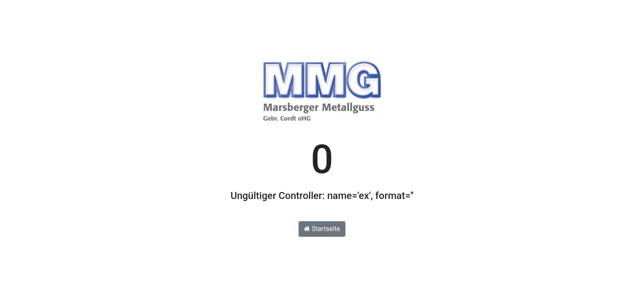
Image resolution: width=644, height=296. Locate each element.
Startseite (322, 229)
